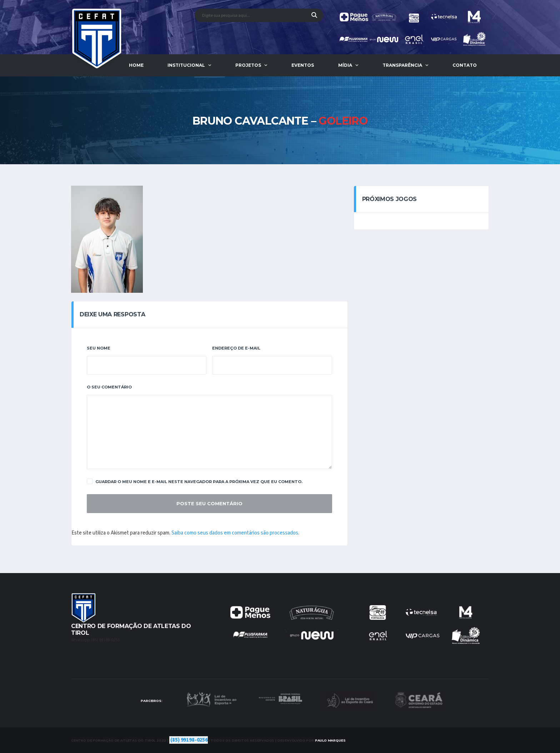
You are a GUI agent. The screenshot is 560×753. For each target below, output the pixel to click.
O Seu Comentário (109, 387)
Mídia (345, 65)
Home (136, 65)
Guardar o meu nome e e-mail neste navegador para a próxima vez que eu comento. (195, 481)
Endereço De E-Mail (236, 348)
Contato (465, 65)
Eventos (303, 65)
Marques (330, 740)
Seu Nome (99, 348)
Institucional (186, 65)
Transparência (402, 65)
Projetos (248, 65)
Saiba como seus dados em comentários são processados (235, 533)
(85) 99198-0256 (189, 740)
